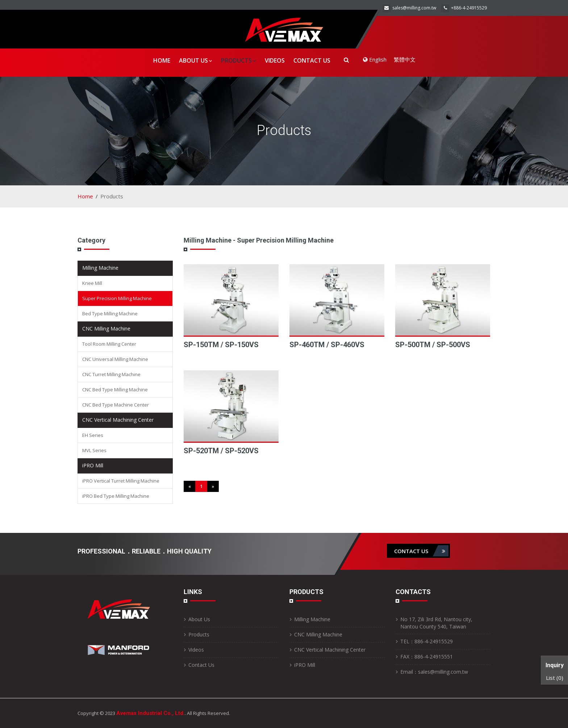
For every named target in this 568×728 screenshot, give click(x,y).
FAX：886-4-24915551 (427, 657)
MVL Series (94, 450)
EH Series (93, 435)
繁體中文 (405, 59)
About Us (196, 60)
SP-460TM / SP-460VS (327, 345)
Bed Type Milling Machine (110, 313)
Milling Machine (100, 268)
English (375, 59)
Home (162, 60)
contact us (421, 551)
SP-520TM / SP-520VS (221, 451)
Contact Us (312, 60)
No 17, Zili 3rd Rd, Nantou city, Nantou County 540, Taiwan (436, 623)
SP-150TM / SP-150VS (221, 345)
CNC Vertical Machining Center (118, 420)
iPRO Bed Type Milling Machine (116, 496)
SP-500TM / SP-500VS (433, 345)
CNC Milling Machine (106, 329)
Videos (275, 60)
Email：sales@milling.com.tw (434, 672)
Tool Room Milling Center (109, 344)
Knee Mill (92, 283)
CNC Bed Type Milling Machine (115, 390)
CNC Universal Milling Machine (115, 359)
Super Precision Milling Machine (117, 298)
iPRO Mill (93, 465)
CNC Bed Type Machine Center (116, 405)
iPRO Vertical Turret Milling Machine (121, 481)
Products (239, 60)
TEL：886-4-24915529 (427, 641)
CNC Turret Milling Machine (111, 374)
